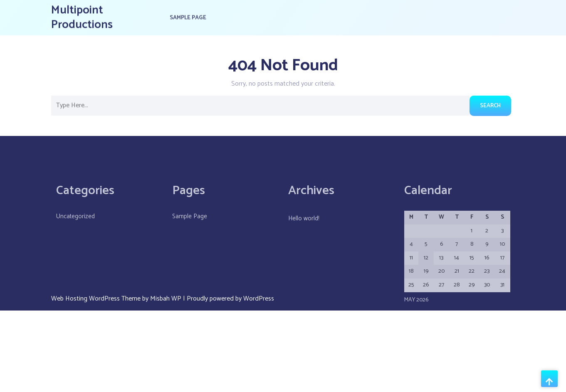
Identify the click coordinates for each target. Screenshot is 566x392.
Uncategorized (75, 233)
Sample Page (188, 16)
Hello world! (304, 235)
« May (412, 334)
